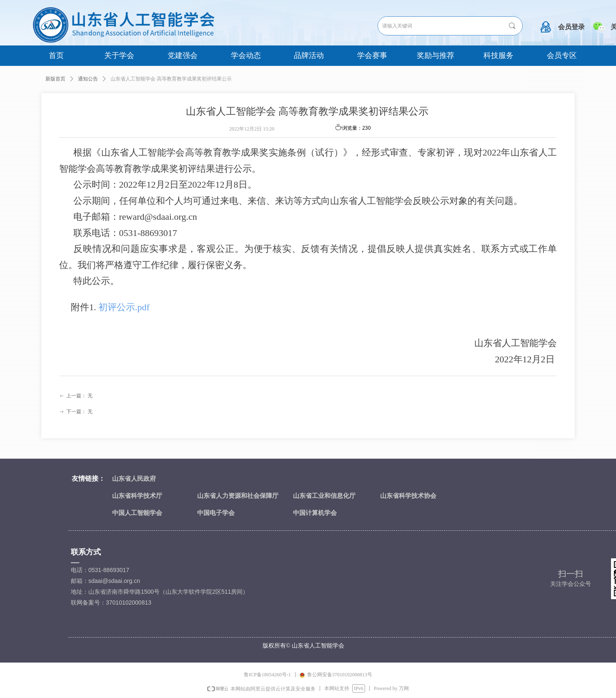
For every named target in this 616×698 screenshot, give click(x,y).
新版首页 (55, 79)
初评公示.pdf (124, 307)
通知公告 (88, 79)
